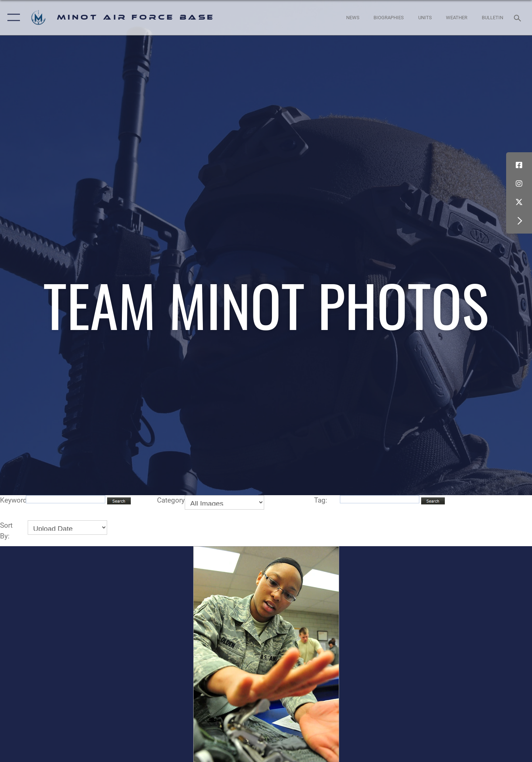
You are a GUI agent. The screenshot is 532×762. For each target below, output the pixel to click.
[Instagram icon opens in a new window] (519, 184)
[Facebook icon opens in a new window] (519, 165)
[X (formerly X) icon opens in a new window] (519, 202)
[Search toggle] (519, 17)
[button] (12, 18)
